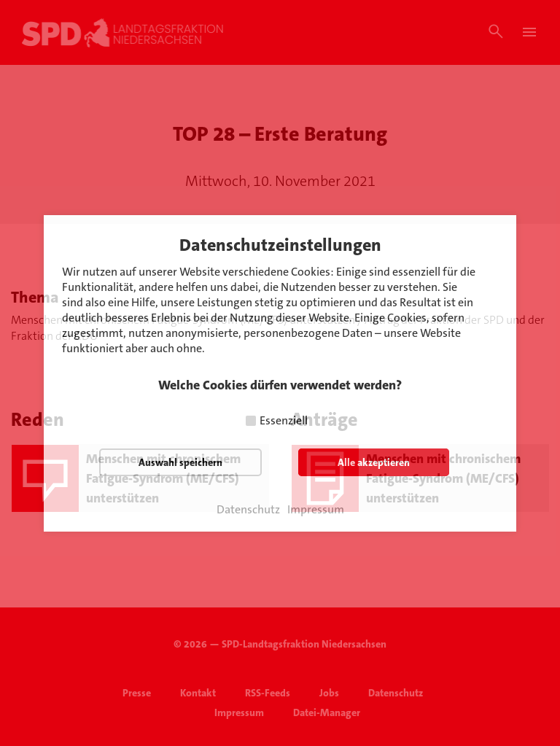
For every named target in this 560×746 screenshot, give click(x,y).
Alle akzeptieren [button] (374, 462)
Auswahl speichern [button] (180, 462)
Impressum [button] (316, 510)
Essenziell (284, 420)
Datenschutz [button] (248, 510)
